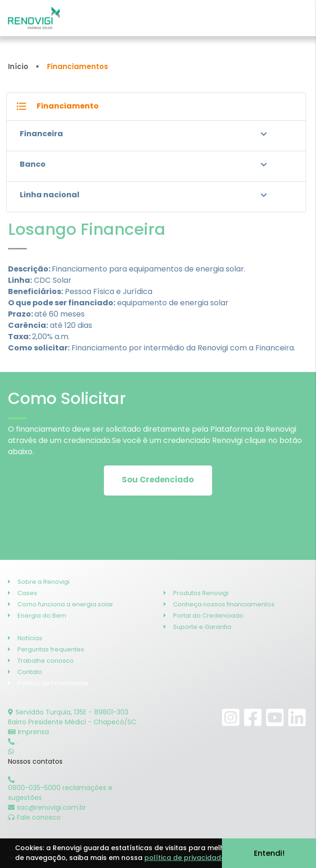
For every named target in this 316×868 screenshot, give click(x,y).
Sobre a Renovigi (39, 582)
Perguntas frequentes (46, 649)
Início (18, 66)
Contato (25, 672)
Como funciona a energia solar (61, 604)
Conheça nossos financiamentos (219, 604)
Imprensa (28, 732)
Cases (23, 593)
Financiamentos (78, 66)
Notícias (25, 638)
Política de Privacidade (48, 683)
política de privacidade (185, 858)
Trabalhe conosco (41, 661)
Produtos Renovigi (196, 593)
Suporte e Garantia (197, 627)
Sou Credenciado (158, 480)
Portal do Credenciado (204, 616)
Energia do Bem (37, 616)
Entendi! (269, 853)
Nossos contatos (35, 761)
